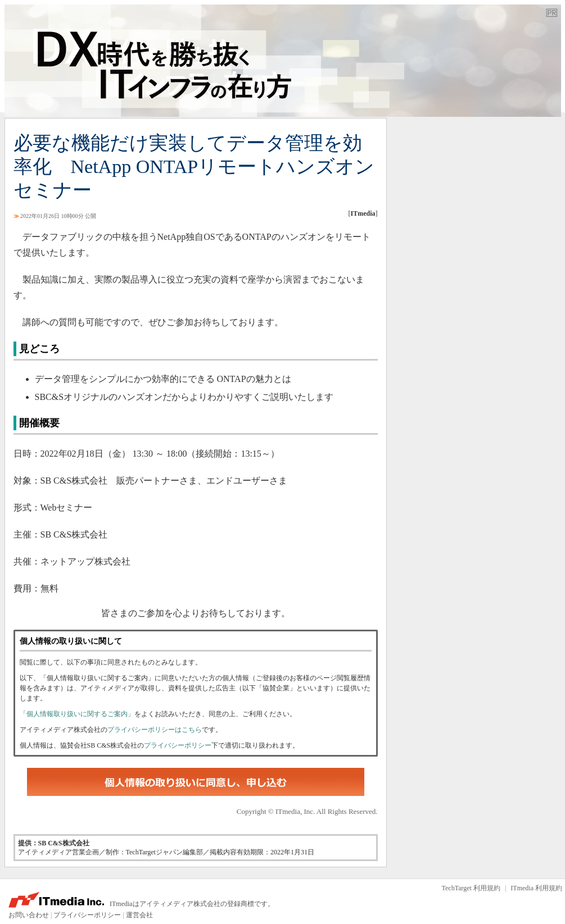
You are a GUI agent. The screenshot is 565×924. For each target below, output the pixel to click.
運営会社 (139, 915)
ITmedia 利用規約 (536, 888)
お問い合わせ (29, 915)
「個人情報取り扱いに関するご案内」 (77, 714)
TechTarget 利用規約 (471, 888)
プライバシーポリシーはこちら (155, 730)
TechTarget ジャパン (283, 61)
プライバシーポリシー (178, 745)
